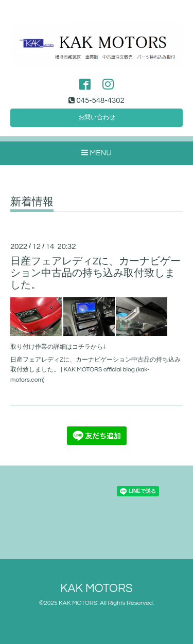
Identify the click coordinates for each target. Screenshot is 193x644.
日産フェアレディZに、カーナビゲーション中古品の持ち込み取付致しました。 (95, 273)
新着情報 (32, 202)
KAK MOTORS (97, 589)
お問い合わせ (97, 118)
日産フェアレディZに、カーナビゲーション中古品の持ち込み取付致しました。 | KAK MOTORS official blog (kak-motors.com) (95, 370)
